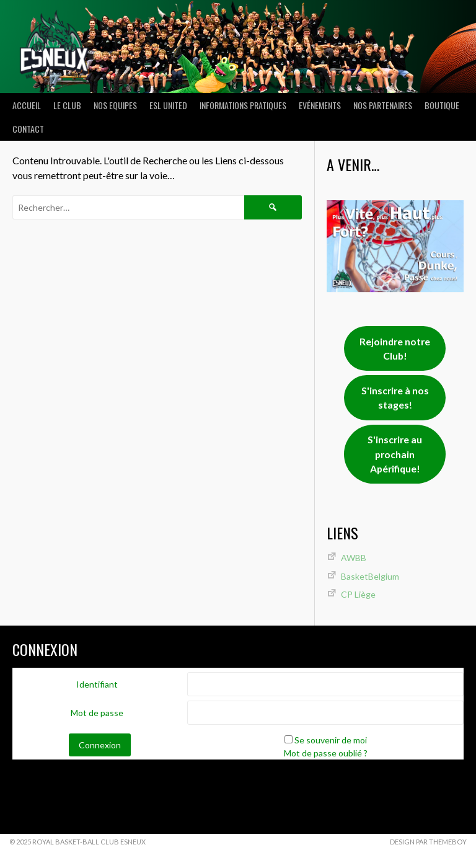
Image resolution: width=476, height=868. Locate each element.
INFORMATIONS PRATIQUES (243, 105)
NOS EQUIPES (115, 105)
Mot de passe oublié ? (326, 753)
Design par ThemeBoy (428, 842)
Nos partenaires (383, 105)
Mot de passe (97, 713)
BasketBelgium (370, 576)
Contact (28, 129)
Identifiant (97, 684)
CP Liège (358, 594)
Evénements (320, 105)
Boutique (442, 105)
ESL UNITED (168, 105)
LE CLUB (67, 105)
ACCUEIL (27, 105)
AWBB (354, 558)
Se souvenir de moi (331, 740)
